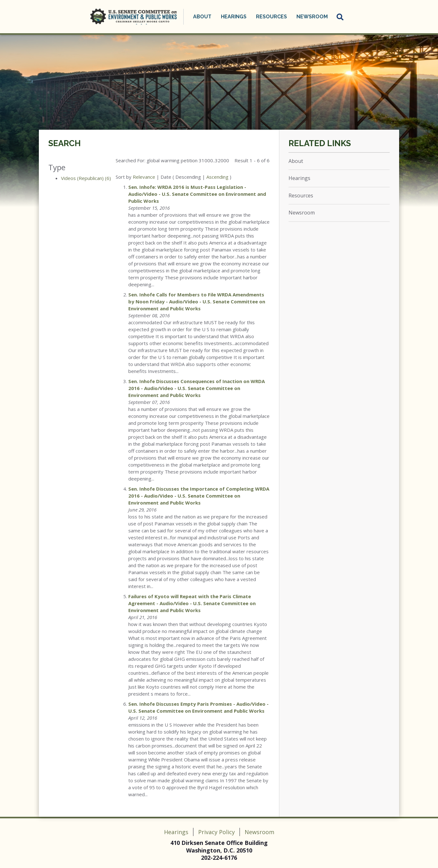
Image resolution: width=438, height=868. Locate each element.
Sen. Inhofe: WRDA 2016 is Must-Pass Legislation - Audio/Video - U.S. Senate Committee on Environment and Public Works (197, 194)
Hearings (234, 17)
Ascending (217, 177)
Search (64, 143)
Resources (271, 17)
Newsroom (312, 17)
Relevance (144, 177)
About (202, 17)
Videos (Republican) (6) (86, 178)
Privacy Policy (216, 832)
